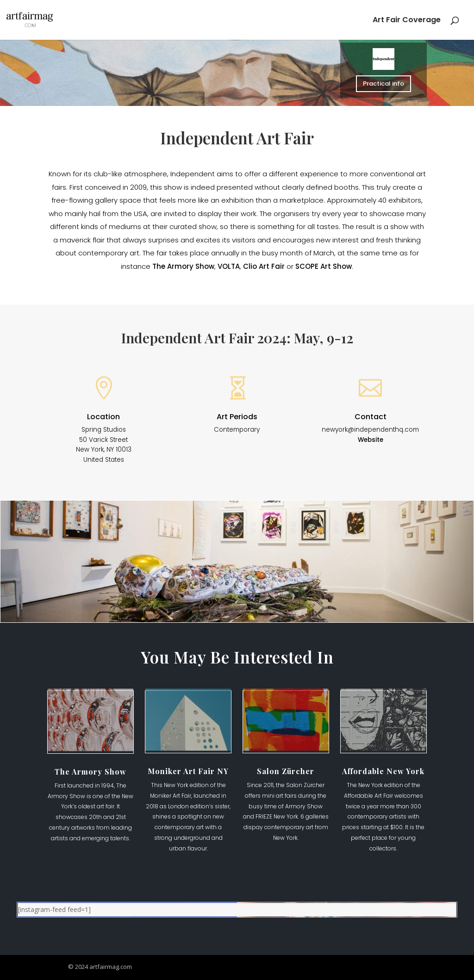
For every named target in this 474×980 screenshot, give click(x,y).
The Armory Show (183, 266)
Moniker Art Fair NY (188, 771)
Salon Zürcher (286, 771)
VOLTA (229, 266)
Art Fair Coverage (407, 21)
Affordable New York (383, 771)
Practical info (384, 83)
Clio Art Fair (264, 266)
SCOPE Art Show (324, 266)
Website (371, 440)
